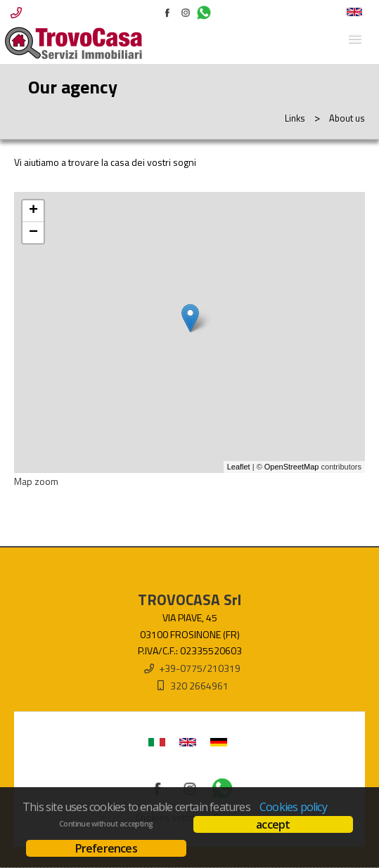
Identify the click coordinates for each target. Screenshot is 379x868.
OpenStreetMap (292, 467)
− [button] (33, 233)
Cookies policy (293, 807)
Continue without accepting (106, 824)
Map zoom (36, 481)
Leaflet (239, 467)
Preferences (106, 848)
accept (273, 824)
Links (295, 118)
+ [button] (33, 211)
